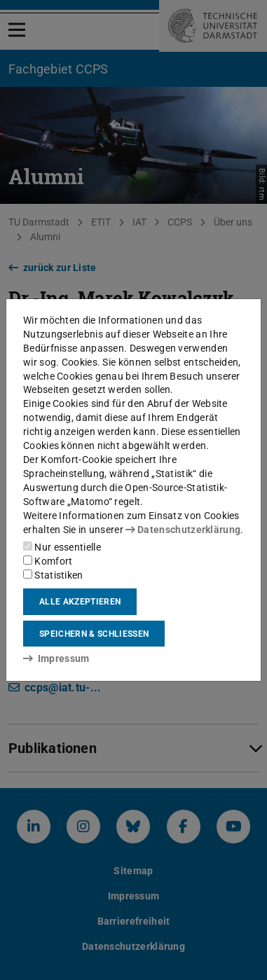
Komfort (48, 561)
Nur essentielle (62, 547)
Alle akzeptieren (80, 602)
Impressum (56, 658)
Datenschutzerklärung (183, 530)
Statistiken (53, 575)
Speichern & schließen (94, 634)
